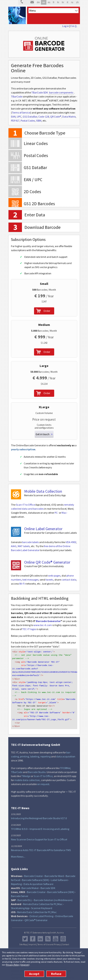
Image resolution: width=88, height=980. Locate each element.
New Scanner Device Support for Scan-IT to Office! (39, 834)
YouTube (56, 934)
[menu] (54, 11)
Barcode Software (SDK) (35, 875)
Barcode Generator (48, 621)
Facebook (33, 934)
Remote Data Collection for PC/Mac (43, 899)
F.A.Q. (74, 26)
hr (63, 2)
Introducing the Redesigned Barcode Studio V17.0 (39, 813)
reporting (45, 751)
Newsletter (63, 934)
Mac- (64, 513)
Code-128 (44, 117)
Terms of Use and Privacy (49, 939)
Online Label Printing (41, 911)
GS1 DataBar (30, 117)
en (44, 2)
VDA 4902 (71, 542)
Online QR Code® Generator (47, 562)
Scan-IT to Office (25, 505)
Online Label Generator (43, 529)
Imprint (25, 965)
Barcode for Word (54, 871)
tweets (49, 580)
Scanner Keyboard (42, 903)
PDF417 (15, 121)
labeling (35, 751)
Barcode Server (20, 891)
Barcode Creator (33, 871)
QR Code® (56, 117)
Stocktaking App (20, 903)
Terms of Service (21, 113)
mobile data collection (27, 775)
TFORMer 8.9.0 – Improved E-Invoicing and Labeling (40, 824)
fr (54, 2)
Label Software (59, 875)
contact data (69, 580)
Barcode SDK (48, 883)
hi (58, 2)
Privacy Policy (13, 965)
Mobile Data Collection (43, 491)
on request (43, 779)
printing (24, 751)
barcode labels (30, 542)
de (38, 2)
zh (77, 2)
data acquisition (66, 751)
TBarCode (17, 96)
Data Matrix (69, 117)
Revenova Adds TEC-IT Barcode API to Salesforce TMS (41, 845)
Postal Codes (28, 121)
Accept (34, 974)
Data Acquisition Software (38, 879)
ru (72, 2)
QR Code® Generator (36, 915)
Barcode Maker (30, 883)
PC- (57, 513)
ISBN (39, 121)
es (49, 2)
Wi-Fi (22, 584)
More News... (18, 851)
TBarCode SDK (40, 92)
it (68, 2)
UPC (19, 117)
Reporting (16, 879)
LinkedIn (40, 934)
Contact (65, 939)
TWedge (26, 771)
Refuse (56, 974)
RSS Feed (48, 934)
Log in (66, 26)
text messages (30, 580)
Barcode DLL (25, 895)
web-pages (54, 576)
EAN (13, 117)
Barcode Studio (37, 767)
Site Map (23, 939)
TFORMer (65, 763)
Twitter (25, 934)
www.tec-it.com (43, 625)
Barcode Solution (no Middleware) (53, 895)
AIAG (14, 546)
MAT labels (24, 546)
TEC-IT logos (29, 629)
